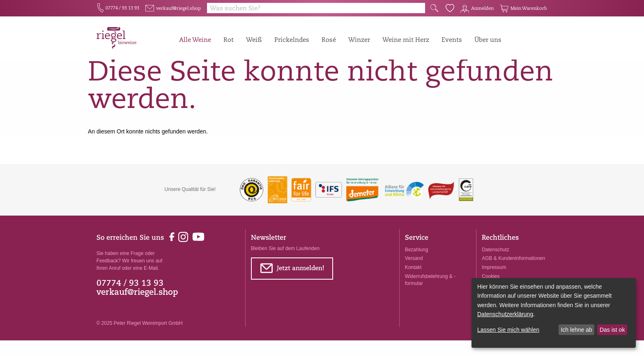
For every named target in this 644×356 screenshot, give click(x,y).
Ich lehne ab (576, 330)
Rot (229, 40)
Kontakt (413, 283)
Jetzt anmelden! (292, 285)
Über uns (488, 40)
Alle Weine (195, 40)
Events (452, 40)
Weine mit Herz (406, 40)
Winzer (359, 40)
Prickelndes (292, 40)
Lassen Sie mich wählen (508, 330)
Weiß (254, 40)
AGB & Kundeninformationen (513, 274)
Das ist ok (612, 330)
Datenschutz (496, 265)
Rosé (329, 40)
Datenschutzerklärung (505, 314)
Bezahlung (417, 265)
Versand (414, 274)
